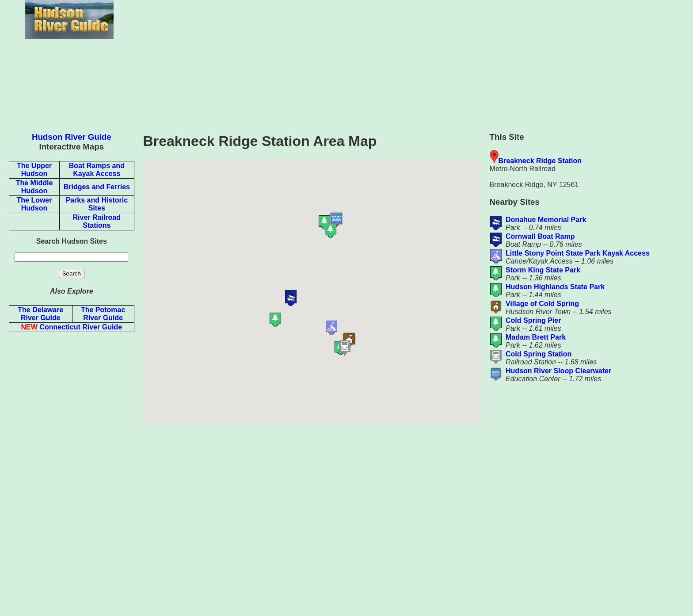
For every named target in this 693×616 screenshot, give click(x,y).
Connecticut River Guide (72, 327)
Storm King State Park (543, 270)
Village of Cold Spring (542, 304)
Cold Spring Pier (533, 320)
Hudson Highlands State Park (555, 287)
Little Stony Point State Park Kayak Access (578, 253)
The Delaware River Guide (40, 314)
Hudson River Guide (72, 137)
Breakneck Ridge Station (540, 161)
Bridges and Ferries (97, 187)
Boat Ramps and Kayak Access (97, 170)
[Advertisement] (416, 62)
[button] (335, 286)
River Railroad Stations (97, 221)
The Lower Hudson (34, 204)
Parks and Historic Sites (97, 204)
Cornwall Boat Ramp (540, 236)
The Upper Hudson (34, 170)
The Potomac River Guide (103, 314)
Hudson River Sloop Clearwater (558, 371)
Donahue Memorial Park (546, 220)
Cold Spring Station (539, 354)
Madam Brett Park (536, 337)
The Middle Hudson (34, 187)
